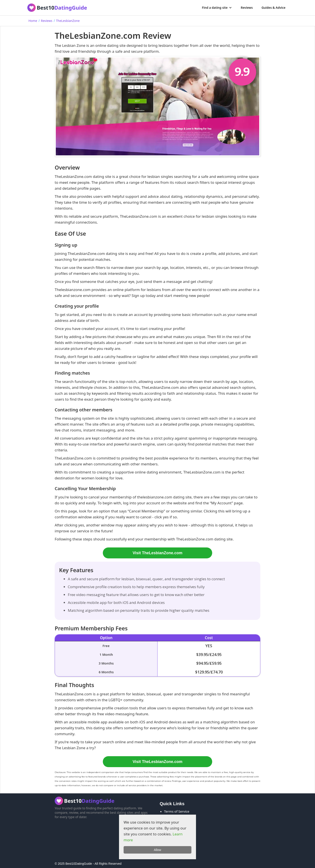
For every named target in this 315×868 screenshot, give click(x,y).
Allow (157, 850)
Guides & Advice (273, 8)
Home (33, 21)
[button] (217, 8)
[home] (57, 8)
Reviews (247, 8)
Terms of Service (177, 811)
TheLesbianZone (68, 21)
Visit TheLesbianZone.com (157, 553)
